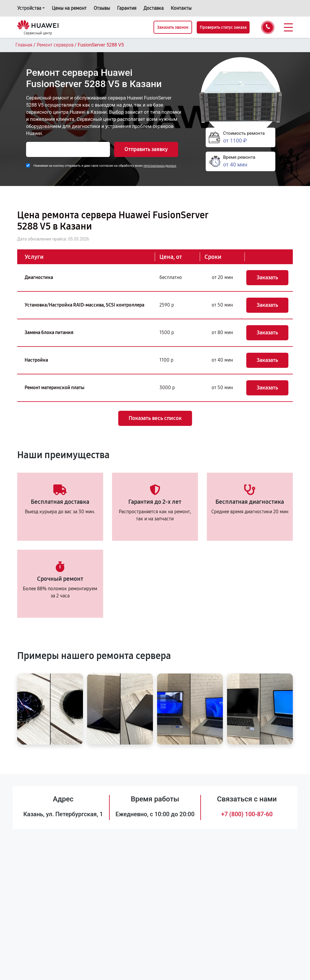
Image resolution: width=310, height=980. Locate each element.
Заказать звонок (173, 27)
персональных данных (160, 166)
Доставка (154, 8)
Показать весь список (155, 418)
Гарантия (127, 8)
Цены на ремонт (69, 8)
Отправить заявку (146, 149)
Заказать (267, 278)
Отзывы (102, 8)
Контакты (181, 8)
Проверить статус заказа (223, 27)
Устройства (29, 8)
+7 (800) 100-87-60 (247, 814)
